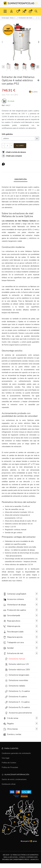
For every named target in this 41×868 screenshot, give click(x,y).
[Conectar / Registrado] (11, 12)
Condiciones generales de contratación (16, 753)
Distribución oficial (9, 784)
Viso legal (6, 758)
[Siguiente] (39, 18)
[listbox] (20, 138)
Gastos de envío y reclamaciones (14, 779)
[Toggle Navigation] (5, 12)
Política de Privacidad (10, 767)
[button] (18, 12)
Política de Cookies (9, 763)
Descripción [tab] (21, 179)
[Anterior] (37, 18)
